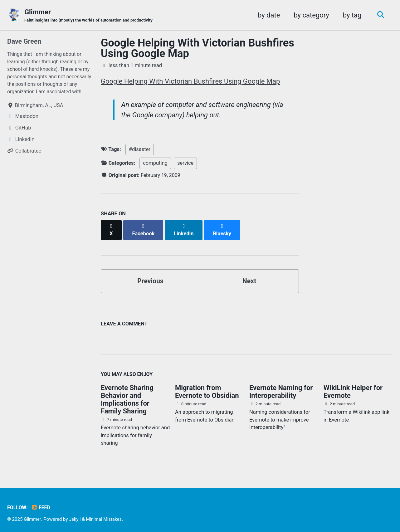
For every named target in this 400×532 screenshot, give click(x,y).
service (185, 164)
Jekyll (75, 515)
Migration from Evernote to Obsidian (207, 387)
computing (155, 164)
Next (249, 275)
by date (267, 15)
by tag (351, 15)
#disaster (140, 151)
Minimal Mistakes (105, 515)
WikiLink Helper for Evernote (353, 387)
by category (310, 15)
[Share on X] (111, 228)
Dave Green (25, 42)
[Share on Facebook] (144, 228)
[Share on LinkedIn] (185, 228)
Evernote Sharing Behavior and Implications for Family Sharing (127, 395)
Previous (151, 275)
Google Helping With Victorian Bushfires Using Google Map (198, 48)
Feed (42, 503)
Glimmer (91, 16)
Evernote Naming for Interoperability (281, 387)
